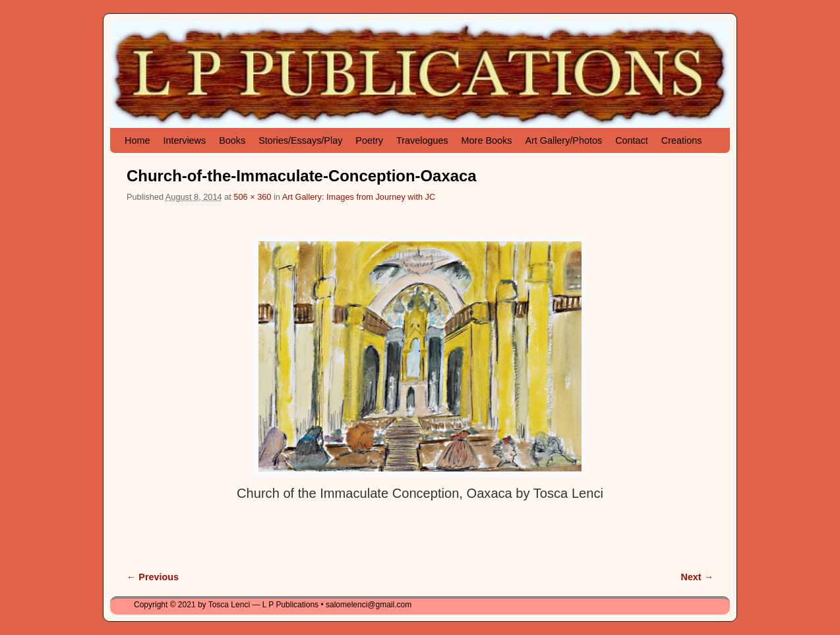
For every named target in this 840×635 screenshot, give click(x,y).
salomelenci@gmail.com (369, 605)
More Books (487, 140)
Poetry (369, 140)
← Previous (153, 577)
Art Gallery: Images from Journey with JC (359, 197)
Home (137, 140)
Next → (697, 577)
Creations (682, 140)
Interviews (184, 140)
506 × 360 (252, 197)
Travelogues (422, 140)
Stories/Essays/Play (300, 140)
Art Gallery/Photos (563, 140)
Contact (632, 140)
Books (232, 140)
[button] (420, 356)
